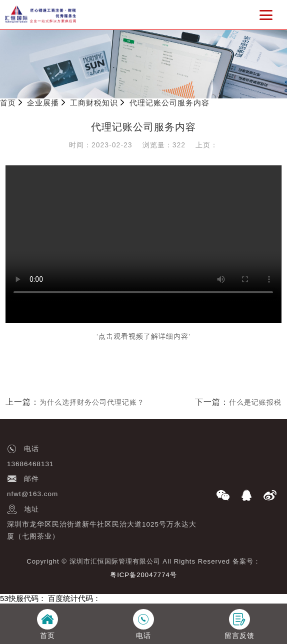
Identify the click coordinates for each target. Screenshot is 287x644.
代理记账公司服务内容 (169, 103)
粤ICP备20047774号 (143, 575)
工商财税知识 (94, 103)
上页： (207, 145)
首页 (8, 103)
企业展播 (43, 103)
